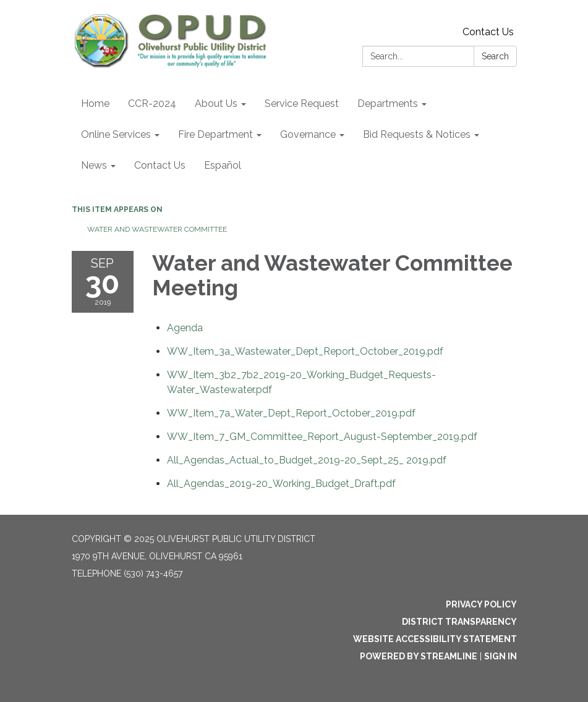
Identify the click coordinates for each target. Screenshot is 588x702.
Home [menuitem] (95, 104)
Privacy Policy (481, 604)
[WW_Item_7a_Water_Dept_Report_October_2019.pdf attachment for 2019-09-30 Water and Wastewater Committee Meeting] (291, 413)
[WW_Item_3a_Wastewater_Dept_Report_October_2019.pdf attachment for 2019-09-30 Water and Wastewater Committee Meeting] (305, 351)
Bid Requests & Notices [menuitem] (417, 134)
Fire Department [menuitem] (215, 134)
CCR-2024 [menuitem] (152, 104)
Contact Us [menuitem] (160, 165)
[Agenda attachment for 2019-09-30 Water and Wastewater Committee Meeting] (185, 328)
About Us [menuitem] (216, 104)
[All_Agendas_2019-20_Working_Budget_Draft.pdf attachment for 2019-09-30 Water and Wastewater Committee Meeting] (281, 484)
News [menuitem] (94, 165)
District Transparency (459, 622)
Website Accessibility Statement (435, 639)
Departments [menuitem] (388, 104)
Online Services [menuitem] (116, 134)
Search (495, 56)
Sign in (501, 656)
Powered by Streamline (419, 656)
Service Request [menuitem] (302, 104)
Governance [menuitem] (308, 134)
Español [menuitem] (223, 165)
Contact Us (488, 32)
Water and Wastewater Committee (157, 229)
